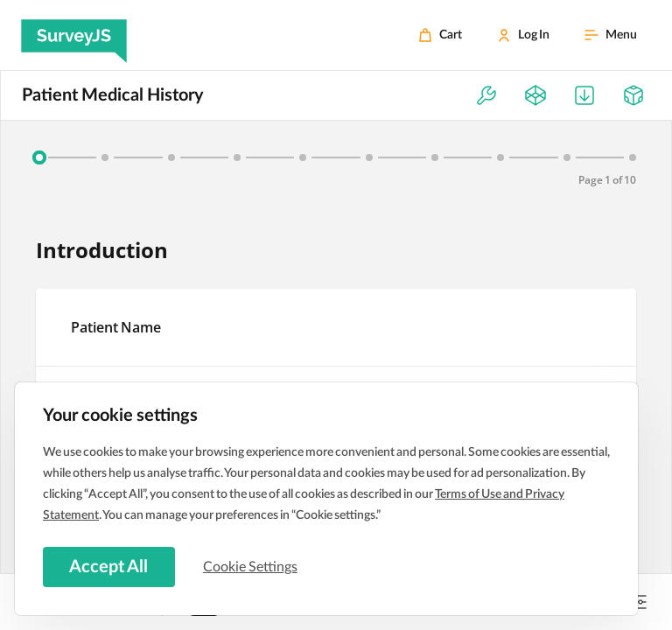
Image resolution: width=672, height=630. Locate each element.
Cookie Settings (253, 566)
